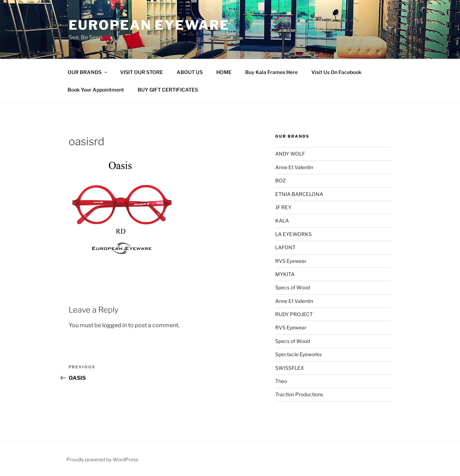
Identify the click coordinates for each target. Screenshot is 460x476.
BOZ (281, 180)
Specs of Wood (293, 287)
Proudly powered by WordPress (102, 459)
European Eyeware (149, 25)
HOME (224, 72)
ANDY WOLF (290, 154)
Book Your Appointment (96, 90)
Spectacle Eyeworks (298, 354)
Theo (281, 381)
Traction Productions (299, 394)
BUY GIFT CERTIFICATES (168, 90)
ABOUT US (190, 72)
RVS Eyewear (291, 261)
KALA (282, 220)
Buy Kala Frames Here (271, 72)
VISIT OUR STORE (142, 72)
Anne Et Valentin (294, 167)
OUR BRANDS (88, 72)
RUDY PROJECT (294, 314)
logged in (115, 325)
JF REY (283, 207)
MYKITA (285, 274)
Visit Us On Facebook (336, 72)
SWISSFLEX (290, 368)
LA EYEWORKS (293, 234)
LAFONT (285, 247)
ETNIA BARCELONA (299, 194)
